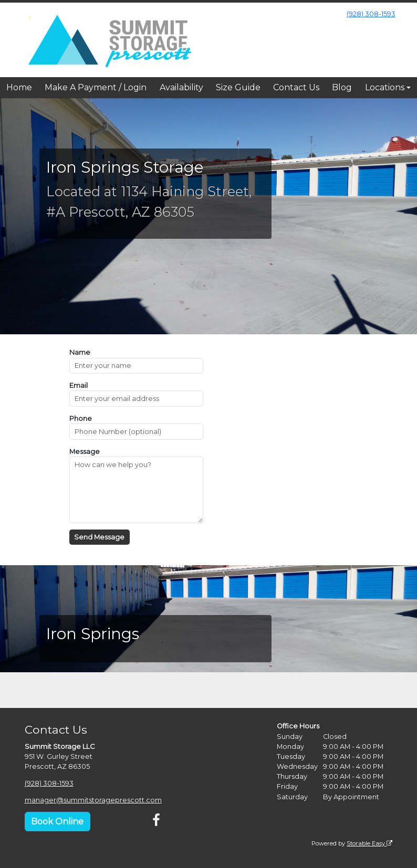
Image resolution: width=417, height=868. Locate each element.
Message (85, 452)
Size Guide (238, 87)
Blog (342, 87)
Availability (181, 87)
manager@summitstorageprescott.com (93, 800)
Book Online (57, 821)
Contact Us (296, 87)
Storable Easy (369, 843)
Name (80, 352)
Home (19, 87)
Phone (81, 419)
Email (79, 385)
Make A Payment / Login (96, 87)
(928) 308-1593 (371, 14)
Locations (385, 87)
